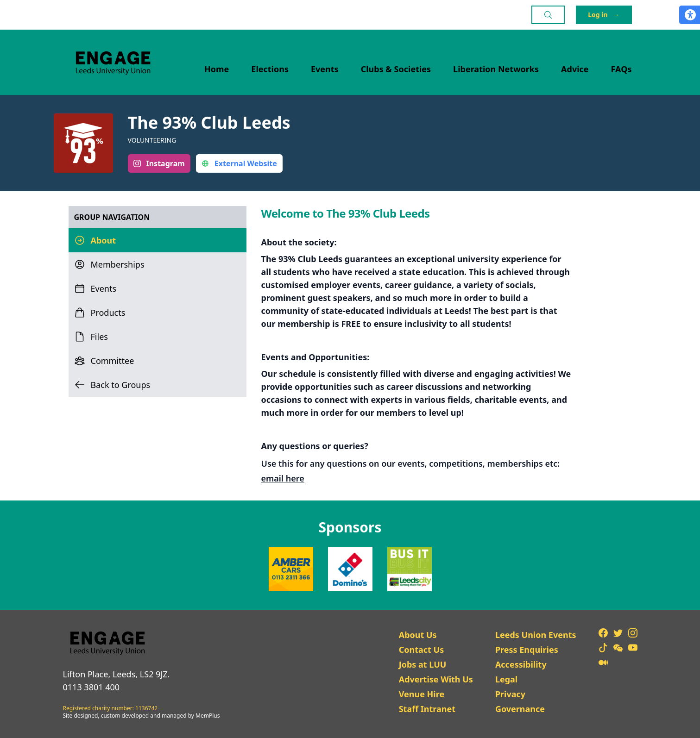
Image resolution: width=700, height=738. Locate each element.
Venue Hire (422, 694)
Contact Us (422, 650)
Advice (575, 69)
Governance (520, 709)
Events (325, 69)
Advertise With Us (436, 679)
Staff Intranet (427, 709)
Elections (270, 69)
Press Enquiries (527, 650)
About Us (418, 635)
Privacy (510, 694)
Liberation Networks (496, 69)
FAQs (621, 69)
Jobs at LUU (423, 664)
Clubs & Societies (396, 69)
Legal (506, 679)
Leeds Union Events (536, 635)
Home (217, 69)
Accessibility (521, 664)
